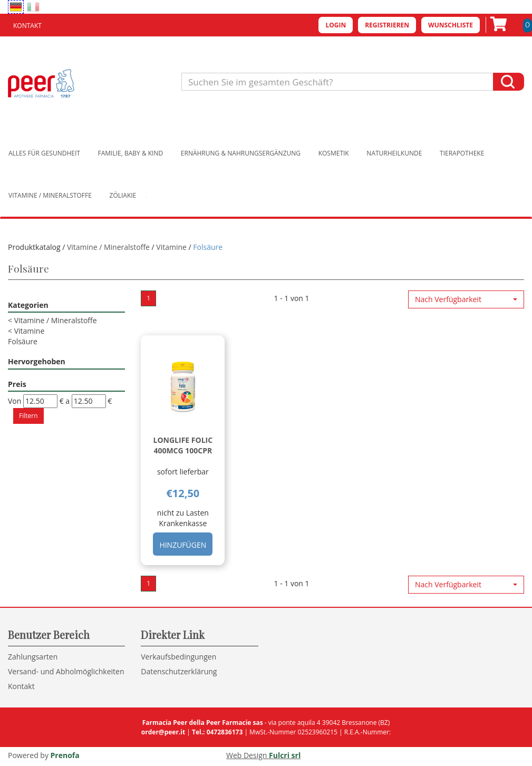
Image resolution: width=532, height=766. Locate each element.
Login (336, 25)
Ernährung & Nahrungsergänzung (241, 153)
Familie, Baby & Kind (131, 153)
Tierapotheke (462, 153)
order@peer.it (163, 732)
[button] (466, 299)
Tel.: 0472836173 (217, 732)
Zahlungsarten (33, 657)
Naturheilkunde (394, 153)
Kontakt (27, 26)
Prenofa (65, 755)
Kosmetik (334, 153)
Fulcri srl (285, 755)
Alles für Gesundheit (44, 153)
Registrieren (387, 25)
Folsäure (23, 341)
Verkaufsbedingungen (178, 657)
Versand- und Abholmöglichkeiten (66, 671)
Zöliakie (123, 195)
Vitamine (171, 247)
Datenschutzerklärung (179, 671)
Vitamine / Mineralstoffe (50, 195)
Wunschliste (451, 25)
